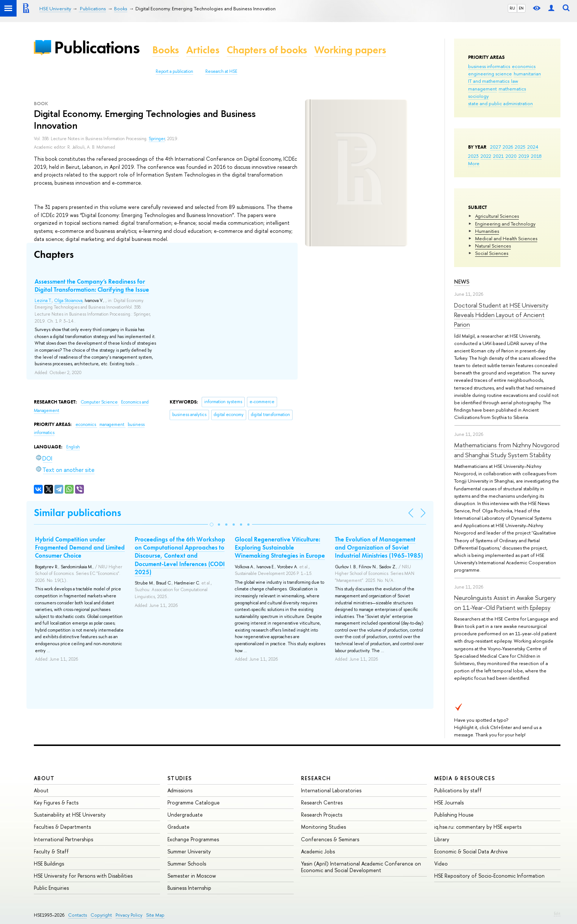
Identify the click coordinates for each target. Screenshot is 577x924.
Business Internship (189, 888)
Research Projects (322, 815)
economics (524, 66)
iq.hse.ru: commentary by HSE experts (478, 827)
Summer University (189, 851)
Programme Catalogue (194, 802)
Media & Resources (465, 778)
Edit (557, 913)
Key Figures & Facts (56, 802)
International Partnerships (63, 839)
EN (521, 8)
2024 (533, 147)
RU (512, 8)
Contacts (77, 915)
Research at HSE (221, 71)
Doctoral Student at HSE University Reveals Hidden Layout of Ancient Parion (501, 315)
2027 (495, 147)
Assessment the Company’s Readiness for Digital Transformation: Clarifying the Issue (92, 285)
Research (316, 778)
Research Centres (322, 802)
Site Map (155, 915)
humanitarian (527, 74)
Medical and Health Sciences (506, 238)
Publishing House (454, 815)
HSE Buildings (49, 863)
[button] (212, 525)
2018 (536, 156)
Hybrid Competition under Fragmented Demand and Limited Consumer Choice (80, 547)
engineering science (490, 74)
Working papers (350, 50)
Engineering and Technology (505, 224)
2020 (511, 156)
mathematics (512, 89)
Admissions (180, 790)
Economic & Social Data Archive (471, 851)
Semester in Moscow (192, 876)
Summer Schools (187, 863)
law (515, 81)
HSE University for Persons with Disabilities (83, 876)
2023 (473, 156)
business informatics (489, 66)
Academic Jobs (318, 851)
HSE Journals (449, 802)
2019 (524, 156)
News (462, 282)
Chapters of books (267, 50)
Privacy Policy (129, 915)
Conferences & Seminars (330, 839)
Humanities (487, 231)
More (474, 163)
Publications (97, 47)
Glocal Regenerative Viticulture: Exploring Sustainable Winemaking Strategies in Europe (280, 547)
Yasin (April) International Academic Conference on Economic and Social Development (361, 867)
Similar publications (77, 513)
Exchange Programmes (193, 839)
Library (442, 839)
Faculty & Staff (51, 851)
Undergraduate (185, 815)
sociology (478, 96)
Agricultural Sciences (497, 216)
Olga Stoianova (68, 301)
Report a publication (174, 71)
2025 (520, 147)
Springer (157, 139)
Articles (203, 50)
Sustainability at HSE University (70, 815)
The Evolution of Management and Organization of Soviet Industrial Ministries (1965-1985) (379, 547)
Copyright (101, 915)
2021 (498, 156)
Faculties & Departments (62, 827)
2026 (508, 147)
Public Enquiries (51, 888)
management (482, 89)
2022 (486, 156)
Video (441, 863)
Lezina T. (43, 301)
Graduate (178, 827)
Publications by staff (458, 790)
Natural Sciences (493, 246)
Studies (180, 778)
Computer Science (100, 402)
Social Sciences (492, 253)
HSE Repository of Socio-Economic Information (489, 876)
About (44, 778)
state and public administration (500, 103)
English (73, 447)
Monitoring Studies (323, 827)
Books (166, 50)
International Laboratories (331, 790)
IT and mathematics (489, 81)
